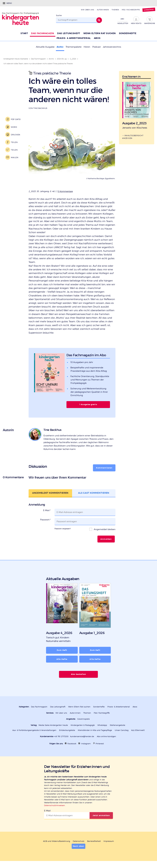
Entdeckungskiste (67, 730)
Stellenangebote (118, 725)
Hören (87, 47)
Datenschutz (79, 841)
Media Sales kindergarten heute (53, 725)
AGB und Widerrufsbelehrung (57, 841)
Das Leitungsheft (58, 707)
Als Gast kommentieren (94, 493)
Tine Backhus (40, 108)
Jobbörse (149, 10)
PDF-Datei (16, 119)
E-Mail (47, 510)
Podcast (97, 47)
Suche (59, 15)
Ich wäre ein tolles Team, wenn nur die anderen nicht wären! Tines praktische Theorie (38, 64)
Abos (135, 707)
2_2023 (73, 59)
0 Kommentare (65, 191)
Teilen (14, 142)
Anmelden (106, 539)
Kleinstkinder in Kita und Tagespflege (95, 730)
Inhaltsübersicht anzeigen (133, 137)
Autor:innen (103, 10)
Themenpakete (74, 47)
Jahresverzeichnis (112, 47)
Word (14, 127)
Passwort (45, 520)
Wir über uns (88, 10)
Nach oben (78, 846)
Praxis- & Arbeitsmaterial (119, 707)
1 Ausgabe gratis (88, 405)
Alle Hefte (62, 659)
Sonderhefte (99, 707)
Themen (115, 10)
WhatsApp (102, 725)
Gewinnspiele (83, 719)
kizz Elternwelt (138, 730)
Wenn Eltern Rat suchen (79, 707)
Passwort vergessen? (63, 529)
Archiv (60, 47)
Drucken (16, 135)
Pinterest (100, 744)
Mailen (15, 157)
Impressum (109, 841)
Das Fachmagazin (38, 59)
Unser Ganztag (122, 730)
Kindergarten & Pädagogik (83, 725)
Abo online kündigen (106, 736)
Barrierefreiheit (94, 841)
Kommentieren (104, 468)
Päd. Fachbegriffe (131, 10)
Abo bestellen (78, 674)
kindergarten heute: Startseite (16, 59)
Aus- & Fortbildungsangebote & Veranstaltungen (34, 730)
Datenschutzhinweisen (54, 805)
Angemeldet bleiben (104, 529)
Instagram (86, 744)
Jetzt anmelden (101, 815)
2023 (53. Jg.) (62, 59)
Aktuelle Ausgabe (45, 47)
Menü (9, 3)
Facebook (72, 744)
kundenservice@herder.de (82, 736)
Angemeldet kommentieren (50, 493)
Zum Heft (62, 650)
